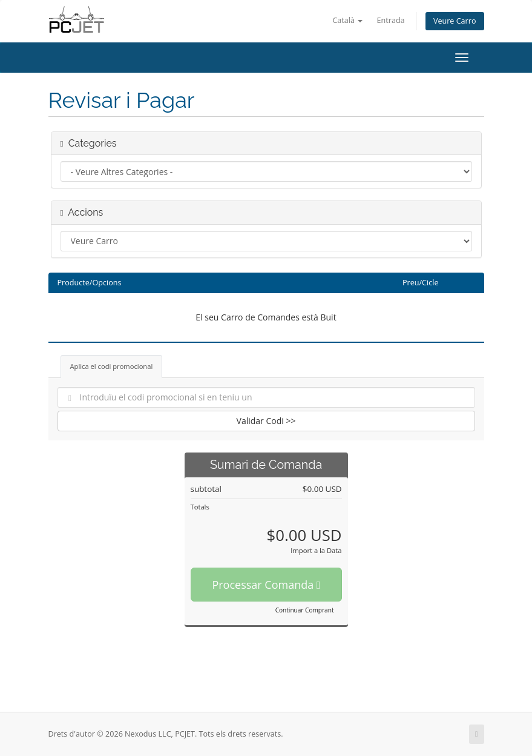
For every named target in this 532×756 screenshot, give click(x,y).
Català (347, 20)
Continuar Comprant (305, 610)
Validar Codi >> (266, 421)
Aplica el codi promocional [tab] (112, 366)
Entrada (391, 20)
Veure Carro (455, 21)
